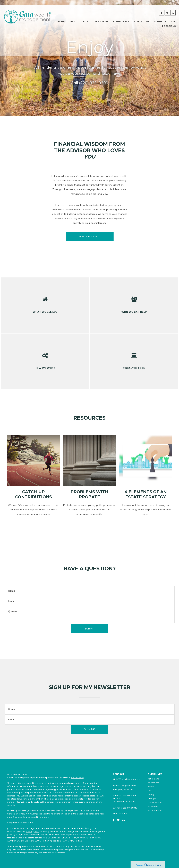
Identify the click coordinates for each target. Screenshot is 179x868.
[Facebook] (114, 820)
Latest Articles (155, 803)
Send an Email (120, 813)
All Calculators (155, 810)
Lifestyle (152, 798)
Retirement (153, 779)
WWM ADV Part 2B (72, 841)
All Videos (153, 806)
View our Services (90, 236)
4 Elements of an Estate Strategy (146, 494)
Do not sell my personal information (31, 817)
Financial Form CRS (21, 774)
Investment (153, 783)
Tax (149, 791)
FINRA (29, 831)
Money (151, 795)
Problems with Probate (89, 494)
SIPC (37, 831)
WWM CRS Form (86, 838)
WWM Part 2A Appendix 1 (48, 841)
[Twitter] (118, 820)
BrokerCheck (77, 778)
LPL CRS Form (69, 838)
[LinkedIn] (123, 820)
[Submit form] (90, 629)
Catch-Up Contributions (33, 494)
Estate (151, 787)
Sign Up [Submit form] (89, 729)
